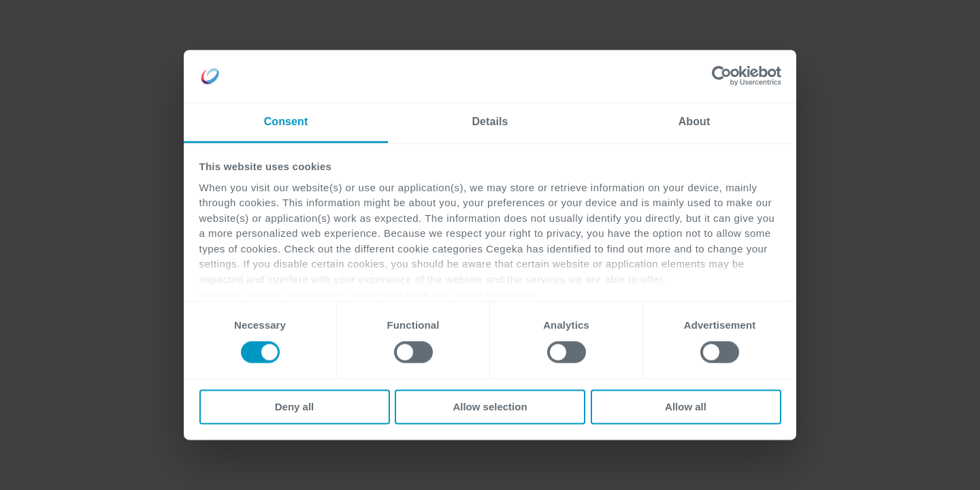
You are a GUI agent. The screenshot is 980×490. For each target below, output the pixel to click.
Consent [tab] (286, 121)
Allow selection (490, 407)
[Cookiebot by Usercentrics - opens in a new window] (722, 76)
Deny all (295, 407)
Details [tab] (490, 121)
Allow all (686, 407)
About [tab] (695, 121)
